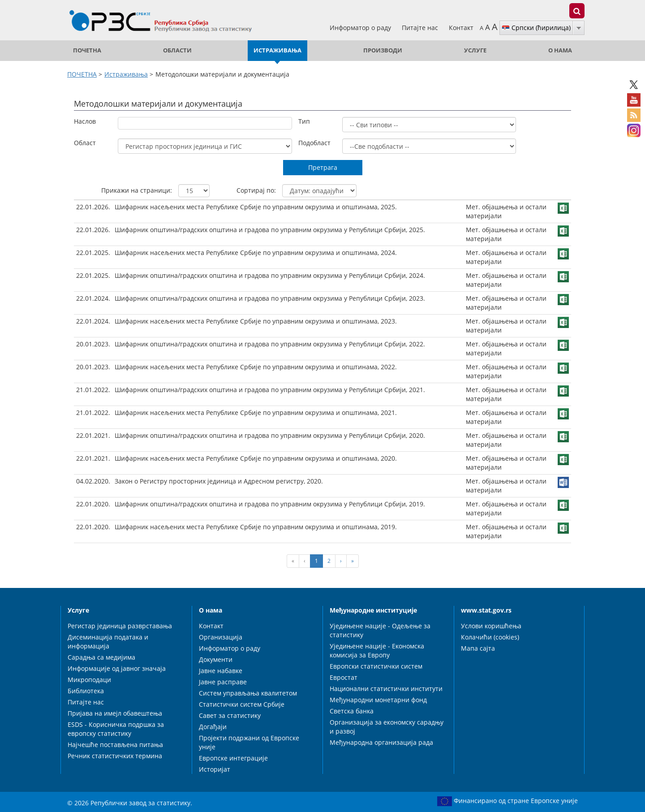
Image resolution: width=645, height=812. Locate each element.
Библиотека (86, 691)
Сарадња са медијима (101, 657)
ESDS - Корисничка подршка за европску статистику (116, 729)
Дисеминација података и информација (108, 641)
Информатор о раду (361, 28)
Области (177, 50)
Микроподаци (89, 680)
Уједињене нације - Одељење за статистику (380, 630)
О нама (560, 50)
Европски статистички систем (376, 666)
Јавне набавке (221, 671)
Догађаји (213, 727)
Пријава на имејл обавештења (115, 713)
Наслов (85, 121)
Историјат (215, 769)
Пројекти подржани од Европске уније (249, 742)
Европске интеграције (233, 758)
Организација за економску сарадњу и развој (387, 727)
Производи (383, 50)
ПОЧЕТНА (87, 50)
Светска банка (352, 711)
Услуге (475, 50)
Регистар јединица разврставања (120, 626)
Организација (221, 637)
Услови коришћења (491, 626)
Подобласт (314, 143)
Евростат (344, 677)
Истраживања (277, 50)
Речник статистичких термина (115, 756)
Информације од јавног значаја (117, 668)
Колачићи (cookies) (490, 637)
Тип (304, 121)
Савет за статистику (230, 715)
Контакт (461, 28)
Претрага (323, 167)
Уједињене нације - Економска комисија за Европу (377, 650)
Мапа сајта (478, 648)
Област (85, 143)
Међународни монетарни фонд (378, 700)
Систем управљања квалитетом (248, 693)
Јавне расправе (223, 682)
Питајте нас (421, 28)
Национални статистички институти (386, 689)
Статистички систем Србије (242, 704)
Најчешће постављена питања (115, 745)
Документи (216, 659)
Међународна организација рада (381, 742)
